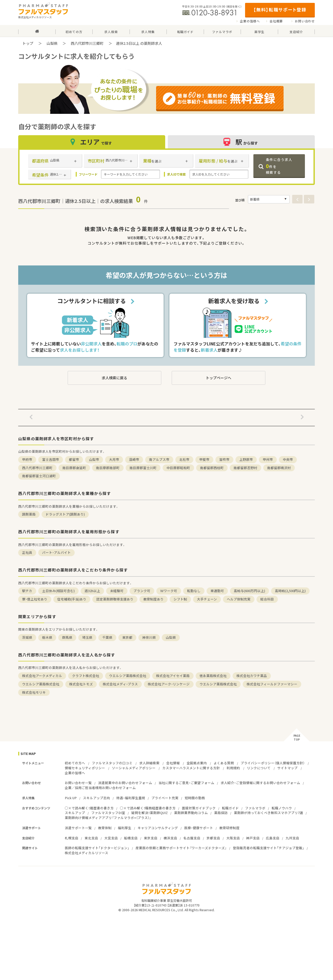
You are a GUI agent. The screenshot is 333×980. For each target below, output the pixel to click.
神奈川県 (149, 637)
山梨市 (94, 459)
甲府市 (27, 459)
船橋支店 (131, 838)
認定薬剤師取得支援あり (115, 599)
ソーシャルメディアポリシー (134, 768)
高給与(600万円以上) (249, 591)
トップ (28, 43)
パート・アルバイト (56, 552)
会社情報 (173, 763)
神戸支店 (253, 838)
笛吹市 (224, 459)
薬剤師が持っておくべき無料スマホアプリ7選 (268, 813)
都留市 (74, 459)
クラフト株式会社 (86, 676)
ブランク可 (142, 591)
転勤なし (194, 591)
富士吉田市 (51, 459)
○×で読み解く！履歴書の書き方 (89, 808)
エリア (92, 142)
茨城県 (27, 637)
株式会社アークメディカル (42, 676)
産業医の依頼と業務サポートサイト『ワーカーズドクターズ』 (181, 848)
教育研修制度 (229, 828)
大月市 (114, 459)
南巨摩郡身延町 (74, 468)
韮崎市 (134, 459)
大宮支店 (111, 838)
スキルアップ (75, 813)
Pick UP (71, 798)
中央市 (288, 459)
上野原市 (246, 459)
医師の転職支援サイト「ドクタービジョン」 (97, 848)
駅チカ (27, 591)
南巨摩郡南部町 (108, 468)
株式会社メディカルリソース (87, 853)
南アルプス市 (159, 459)
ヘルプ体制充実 (239, 599)
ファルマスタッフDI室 (108, 813)
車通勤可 (217, 591)
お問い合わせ (305, 21)
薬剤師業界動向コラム (191, 813)
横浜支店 (170, 838)
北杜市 (184, 459)
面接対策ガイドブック (199, 808)
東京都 (127, 637)
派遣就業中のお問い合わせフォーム (125, 783)
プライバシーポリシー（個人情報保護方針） (273, 763)
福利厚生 (125, 828)
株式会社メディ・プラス (120, 684)
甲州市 (268, 459)
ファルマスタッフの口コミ (112, 763)
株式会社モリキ (34, 692)
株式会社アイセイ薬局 (173, 676)
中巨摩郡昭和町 (178, 468)
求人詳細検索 (149, 763)
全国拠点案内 (197, 763)
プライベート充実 (165, 798)
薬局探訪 (221, 813)
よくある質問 (224, 763)
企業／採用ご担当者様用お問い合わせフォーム (100, 788)
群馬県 (67, 637)
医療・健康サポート (199, 828)
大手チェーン (207, 599)
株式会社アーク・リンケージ (169, 684)
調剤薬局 (29, 514)
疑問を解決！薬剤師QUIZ (150, 813)
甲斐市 (204, 459)
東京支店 (151, 838)
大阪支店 (233, 838)
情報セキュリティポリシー (85, 768)
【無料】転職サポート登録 (280, 10)
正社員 (27, 552)
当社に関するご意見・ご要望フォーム (186, 783)
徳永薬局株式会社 (213, 676)
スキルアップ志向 (97, 798)
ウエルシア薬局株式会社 (128, 676)
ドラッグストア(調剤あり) (65, 514)
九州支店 (292, 838)
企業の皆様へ (250, 21)
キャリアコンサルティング (158, 828)
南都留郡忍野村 (245, 468)
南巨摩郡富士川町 (143, 468)
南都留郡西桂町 (212, 468)
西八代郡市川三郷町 (87, 43)
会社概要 (276, 21)
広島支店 (273, 838)
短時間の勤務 (195, 798)
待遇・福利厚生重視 (131, 798)
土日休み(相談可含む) (58, 591)
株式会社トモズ (81, 684)
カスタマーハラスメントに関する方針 (191, 768)
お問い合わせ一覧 (78, 783)
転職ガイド (230, 808)
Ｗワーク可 (169, 591)
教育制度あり (153, 599)
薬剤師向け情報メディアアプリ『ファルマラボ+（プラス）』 (108, 818)
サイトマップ (287, 768)
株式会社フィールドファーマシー (272, 684)
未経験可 (117, 591)
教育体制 (105, 828)
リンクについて (259, 768)
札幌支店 (72, 838)
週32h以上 (92, 591)
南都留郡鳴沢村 (279, 468)
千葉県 (107, 637)
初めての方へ (75, 763)
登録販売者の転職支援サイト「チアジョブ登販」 (268, 848)
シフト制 (180, 599)
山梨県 (52, 43)
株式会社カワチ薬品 (252, 676)
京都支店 (213, 838)
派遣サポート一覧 (78, 828)
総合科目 (267, 599)
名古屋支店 (192, 838)
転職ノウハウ (282, 808)
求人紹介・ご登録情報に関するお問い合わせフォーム (260, 783)
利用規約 (233, 768)
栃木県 (47, 637)
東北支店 (91, 838)
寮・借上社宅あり (35, 599)
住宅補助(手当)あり (72, 599)
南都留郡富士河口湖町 (39, 476)
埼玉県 (87, 637)
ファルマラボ (255, 808)
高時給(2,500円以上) (290, 591)
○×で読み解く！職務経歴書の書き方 (148, 808)
